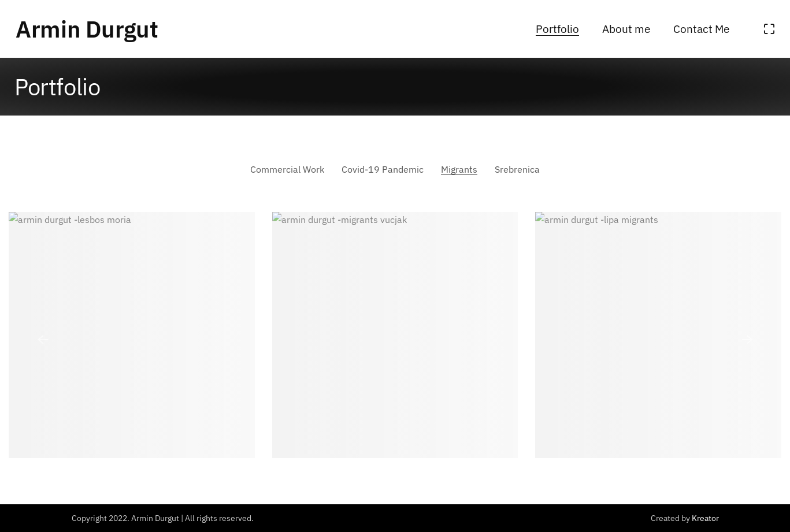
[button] (43, 340)
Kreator (705, 518)
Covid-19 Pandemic (383, 169)
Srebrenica (517, 169)
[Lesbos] (132, 335)
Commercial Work (287, 169)
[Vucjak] (395, 335)
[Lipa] (658, 335)
